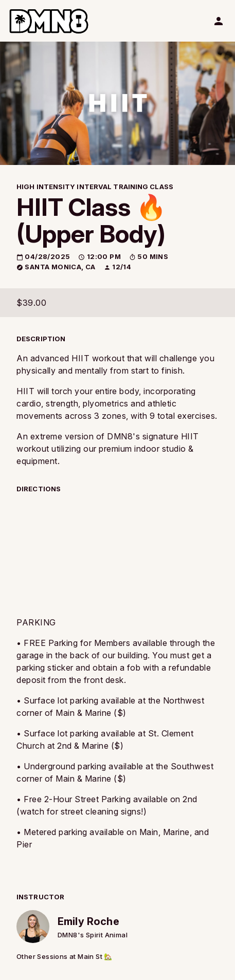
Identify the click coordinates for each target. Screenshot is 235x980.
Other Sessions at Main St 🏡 (65, 956)
